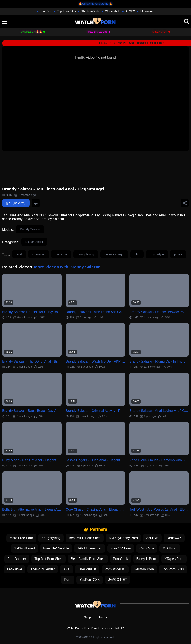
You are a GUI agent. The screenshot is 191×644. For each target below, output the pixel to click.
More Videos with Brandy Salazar (67, 267)
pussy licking (86, 254)
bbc (137, 254)
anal (19, 254)
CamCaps (147, 548)
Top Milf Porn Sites (48, 559)
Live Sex (46, 11)
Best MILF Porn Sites (85, 538)
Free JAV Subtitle (56, 548)
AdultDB (152, 538)
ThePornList (87, 569)
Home (103, 617)
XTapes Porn (174, 559)
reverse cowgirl (114, 254)
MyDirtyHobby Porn (123, 538)
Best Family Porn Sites (88, 559)
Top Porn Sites (67, 11)
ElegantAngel (34, 242)
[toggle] (5, 21)
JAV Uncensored (90, 548)
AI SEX (130, 11)
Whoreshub (113, 11)
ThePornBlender (43, 569)
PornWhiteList (115, 569)
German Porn (144, 569)
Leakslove (15, 569)
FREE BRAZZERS (97, 32)
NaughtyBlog (51, 538)
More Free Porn (21, 538)
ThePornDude (91, 11)
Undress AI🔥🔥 (32, 32)
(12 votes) (16, 203)
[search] (186, 21)
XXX (66, 569)
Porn (68, 580)
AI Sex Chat (160, 32)
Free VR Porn (121, 548)
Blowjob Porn (146, 559)
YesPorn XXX (90, 580)
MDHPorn (170, 548)
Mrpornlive (147, 11)
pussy (178, 254)
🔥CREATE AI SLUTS (93, 4)
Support (89, 617)
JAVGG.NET (117, 580)
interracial (39, 254)
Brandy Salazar (30, 229)
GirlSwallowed (24, 548)
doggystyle (157, 254)
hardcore (61, 254)
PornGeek (121, 559)
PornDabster (17, 559)
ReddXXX (174, 538)
